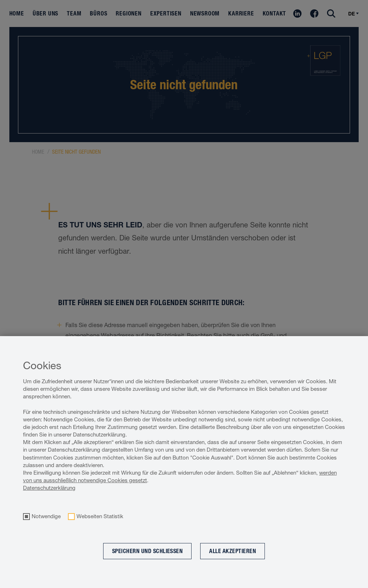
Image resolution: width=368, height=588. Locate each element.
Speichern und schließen (148, 551)
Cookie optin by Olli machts (339, 584)
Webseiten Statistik (100, 516)
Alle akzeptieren (233, 551)
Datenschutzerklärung (49, 488)
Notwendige (46, 516)
